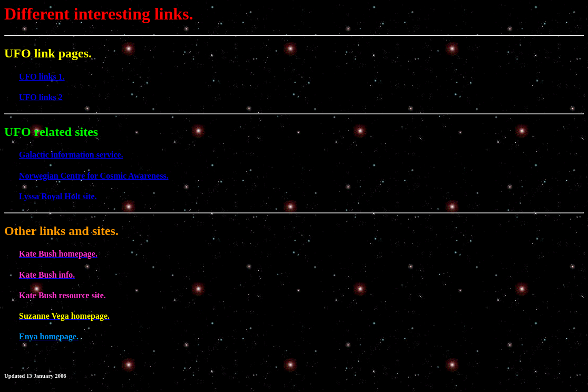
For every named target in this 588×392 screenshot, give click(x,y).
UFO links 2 (41, 97)
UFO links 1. (42, 77)
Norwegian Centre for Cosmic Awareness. (94, 176)
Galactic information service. (71, 155)
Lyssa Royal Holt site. (58, 196)
